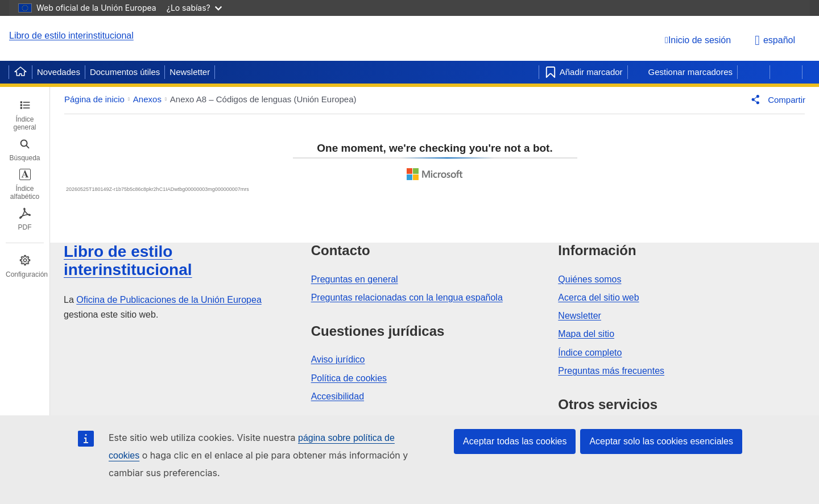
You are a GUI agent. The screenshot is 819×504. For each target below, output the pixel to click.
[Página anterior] (754, 72)
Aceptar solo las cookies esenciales (661, 441)
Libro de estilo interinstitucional (71, 36)
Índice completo (590, 353)
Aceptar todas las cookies (515, 441)
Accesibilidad (338, 396)
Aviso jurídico (338, 359)
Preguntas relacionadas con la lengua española (407, 297)
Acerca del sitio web (598, 297)
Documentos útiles (125, 72)
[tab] (25, 115)
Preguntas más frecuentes (611, 371)
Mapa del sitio (586, 334)
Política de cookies (349, 378)
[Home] (20, 72)
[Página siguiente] (786, 72)
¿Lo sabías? (194, 8)
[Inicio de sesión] (698, 40)
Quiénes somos (590, 279)
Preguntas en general (355, 279)
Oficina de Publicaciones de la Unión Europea (169, 300)
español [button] (775, 40)
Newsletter (190, 72)
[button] (776, 99)
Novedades (59, 72)
